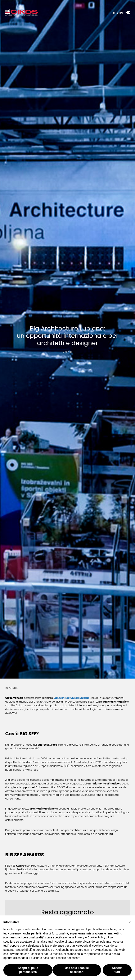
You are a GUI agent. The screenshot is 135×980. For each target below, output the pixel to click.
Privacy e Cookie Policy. (90, 937)
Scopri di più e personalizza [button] (28, 970)
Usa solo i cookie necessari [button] (77, 970)
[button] (130, 922)
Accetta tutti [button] (117, 970)
